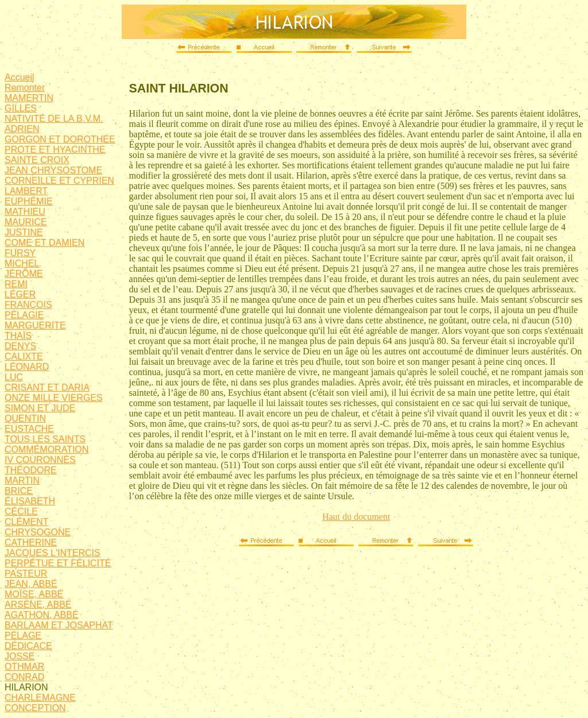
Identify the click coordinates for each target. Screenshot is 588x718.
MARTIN (22, 480)
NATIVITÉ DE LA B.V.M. (54, 119)
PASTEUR (26, 574)
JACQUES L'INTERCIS (53, 553)
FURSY (20, 253)
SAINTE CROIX (37, 160)
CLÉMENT (26, 522)
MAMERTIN (29, 98)
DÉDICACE (28, 646)
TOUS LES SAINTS (45, 439)
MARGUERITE (35, 325)
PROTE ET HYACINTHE (55, 150)
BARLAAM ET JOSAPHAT (59, 625)
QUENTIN (25, 418)
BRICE (19, 491)
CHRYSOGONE (38, 532)
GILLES (21, 108)
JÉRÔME (24, 274)
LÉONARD (27, 367)
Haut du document (356, 517)
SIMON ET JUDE (40, 408)
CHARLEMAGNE (40, 698)
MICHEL (22, 263)
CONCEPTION (35, 708)
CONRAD (24, 677)
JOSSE (20, 656)
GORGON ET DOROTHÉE (60, 139)
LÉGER (20, 294)
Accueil (20, 77)
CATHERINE (31, 543)
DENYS (20, 346)
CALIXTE (24, 356)
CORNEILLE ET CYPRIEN (59, 181)
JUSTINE (24, 232)
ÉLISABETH (30, 501)
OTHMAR (24, 667)
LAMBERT (26, 191)
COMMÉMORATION (47, 449)
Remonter (25, 88)
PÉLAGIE (24, 315)
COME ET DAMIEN (45, 243)
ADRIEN (22, 129)
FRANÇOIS (28, 305)
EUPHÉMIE (29, 201)
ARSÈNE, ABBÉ (38, 605)
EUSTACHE (29, 429)
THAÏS (18, 336)
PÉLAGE (23, 636)
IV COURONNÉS (40, 460)
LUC (14, 377)
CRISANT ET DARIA (47, 387)
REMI (16, 284)
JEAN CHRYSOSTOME (53, 170)
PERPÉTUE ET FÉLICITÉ (58, 563)
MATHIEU (25, 212)
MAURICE (26, 222)
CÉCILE (21, 512)
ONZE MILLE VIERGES (54, 398)
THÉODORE (31, 470)
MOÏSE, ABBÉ (34, 594)
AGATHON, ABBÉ (42, 615)
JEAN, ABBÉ (31, 584)
